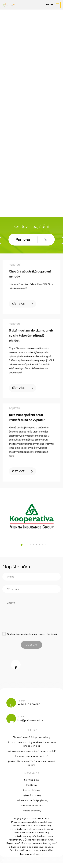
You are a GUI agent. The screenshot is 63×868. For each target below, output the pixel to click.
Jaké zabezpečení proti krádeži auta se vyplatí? (31, 751)
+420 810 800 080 (29, 704)
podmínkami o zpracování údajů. (39, 634)
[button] (18, 545)
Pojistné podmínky (31, 811)
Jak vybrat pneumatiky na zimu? (32, 756)
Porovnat (28, 239)
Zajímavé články (32, 790)
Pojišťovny (31, 785)
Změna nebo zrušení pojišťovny (32, 800)
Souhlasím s (32, 634)
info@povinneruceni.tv (30, 720)
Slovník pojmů (32, 780)
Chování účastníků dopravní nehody (32, 737)
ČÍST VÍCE (23, 303)
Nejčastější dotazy (31, 795)
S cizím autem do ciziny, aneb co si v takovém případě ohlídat (31, 336)
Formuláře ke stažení (32, 806)
